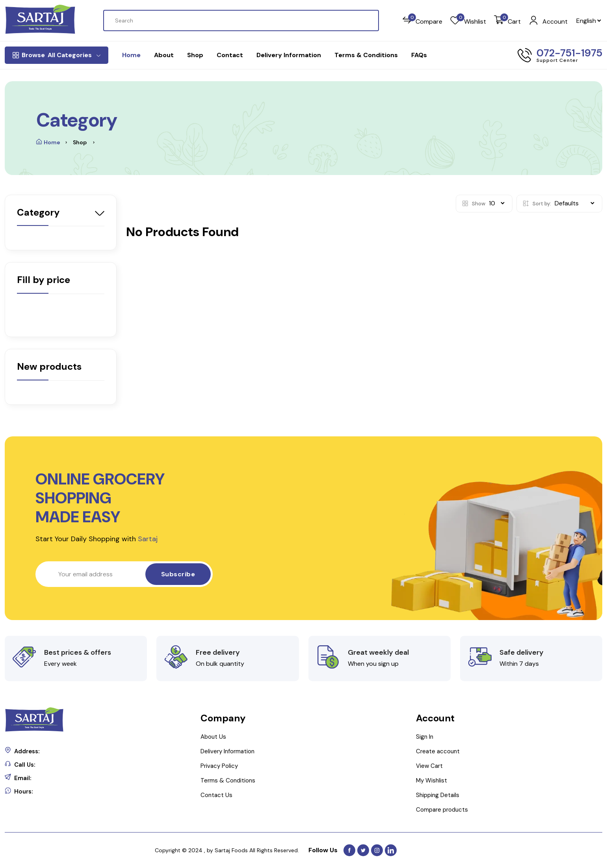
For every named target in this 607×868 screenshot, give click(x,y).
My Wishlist (432, 780)
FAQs (419, 55)
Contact (230, 55)
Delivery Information (289, 55)
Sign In (425, 737)
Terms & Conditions (366, 55)
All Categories (57, 55)
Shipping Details (438, 795)
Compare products (442, 810)
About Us (213, 737)
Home (131, 55)
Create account (438, 751)
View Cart (429, 766)
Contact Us (216, 795)
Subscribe (178, 574)
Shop (195, 55)
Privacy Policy (219, 766)
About (164, 55)
